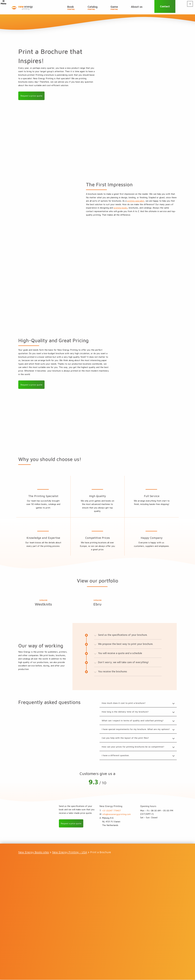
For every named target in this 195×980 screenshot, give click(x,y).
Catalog (93, 8)
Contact (166, 7)
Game (114, 8)
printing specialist (136, 201)
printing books (121, 208)
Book (71, 8)
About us (137, 7)
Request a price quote (31, 96)
